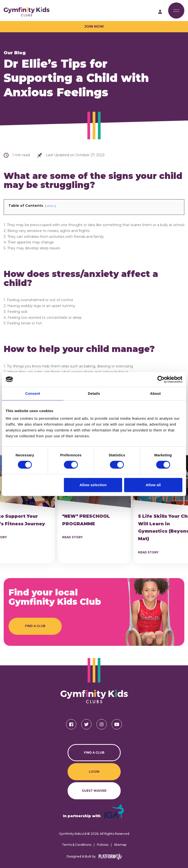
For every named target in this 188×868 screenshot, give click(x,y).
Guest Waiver (94, 791)
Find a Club (35, 626)
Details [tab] (94, 393)
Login (94, 772)
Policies (103, 845)
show (50, 206)
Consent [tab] (33, 393)
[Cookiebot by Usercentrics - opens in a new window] (161, 379)
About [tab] (155, 393)
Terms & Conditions (77, 845)
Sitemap (120, 845)
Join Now (94, 26)
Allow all (153, 485)
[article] (94, 509)
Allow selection (93, 485)
